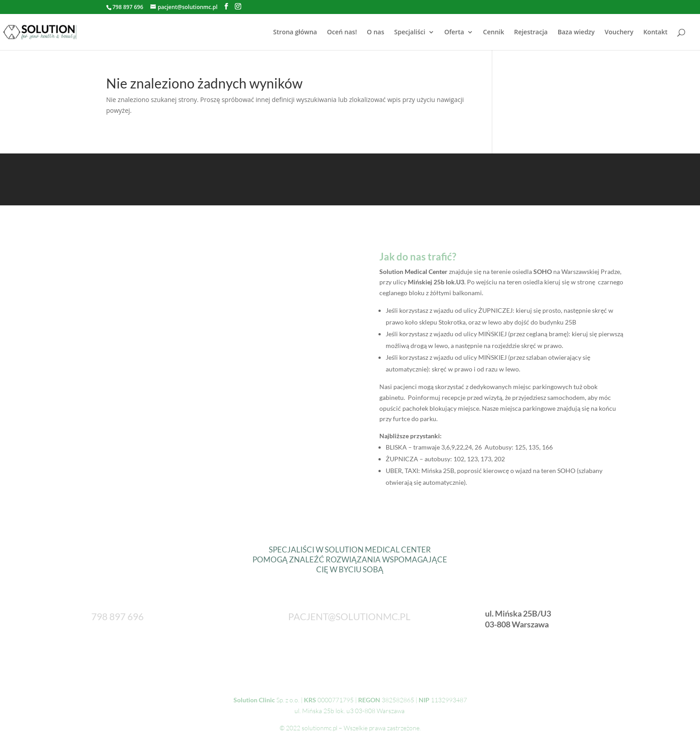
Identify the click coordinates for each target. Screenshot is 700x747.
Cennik (494, 32)
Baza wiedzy (576, 32)
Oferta (454, 32)
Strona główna (295, 32)
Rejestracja (531, 32)
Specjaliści (410, 32)
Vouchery (619, 32)
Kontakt (655, 32)
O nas (376, 32)
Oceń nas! (342, 32)
